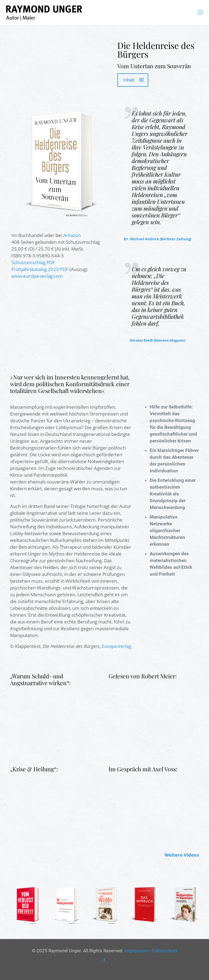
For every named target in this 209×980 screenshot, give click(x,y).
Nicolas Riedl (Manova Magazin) (158, 340)
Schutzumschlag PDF (33, 262)
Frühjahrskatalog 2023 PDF (40, 269)
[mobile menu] (200, 12)
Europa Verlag (116, 646)
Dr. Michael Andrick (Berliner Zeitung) (158, 239)
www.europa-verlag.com (37, 276)
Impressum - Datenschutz (151, 951)
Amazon (72, 235)
